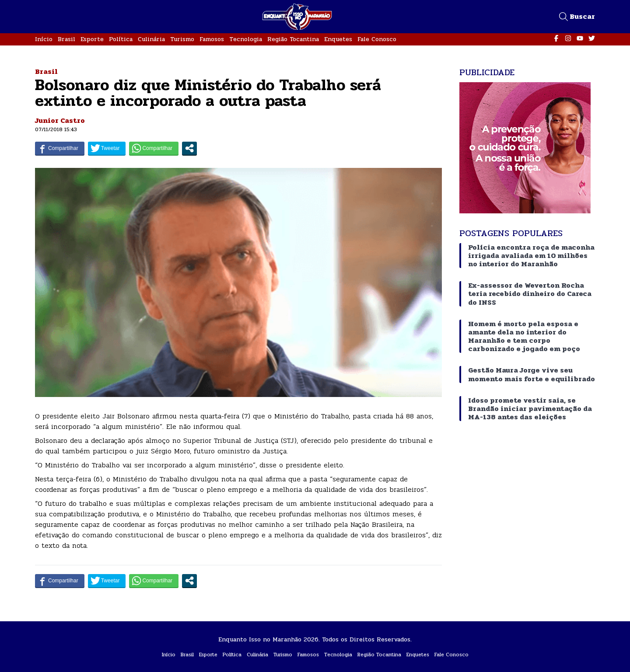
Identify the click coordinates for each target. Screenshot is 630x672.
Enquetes (338, 39)
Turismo (182, 39)
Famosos (212, 39)
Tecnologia (246, 39)
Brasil (66, 39)
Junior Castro (60, 120)
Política (121, 39)
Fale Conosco (377, 39)
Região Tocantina (293, 39)
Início (44, 39)
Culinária (151, 39)
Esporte (92, 39)
